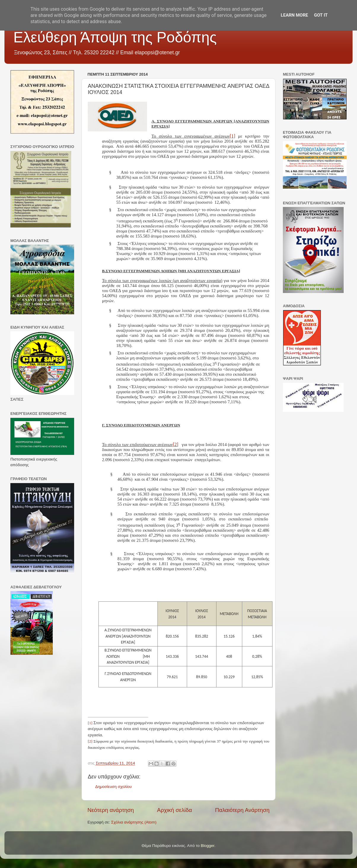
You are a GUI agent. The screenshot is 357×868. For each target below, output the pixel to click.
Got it (321, 15)
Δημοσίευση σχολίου (113, 787)
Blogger (208, 846)
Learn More (294, 15)
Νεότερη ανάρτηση (111, 810)
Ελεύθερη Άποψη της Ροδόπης (115, 37)
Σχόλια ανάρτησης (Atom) (134, 822)
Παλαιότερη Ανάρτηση (242, 810)
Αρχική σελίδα (175, 810)
